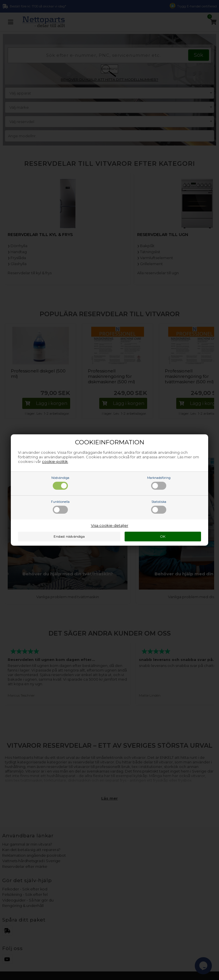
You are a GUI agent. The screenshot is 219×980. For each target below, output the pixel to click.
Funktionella (60, 507)
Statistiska (159, 507)
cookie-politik (55, 461)
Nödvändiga (60, 483)
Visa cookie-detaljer (110, 525)
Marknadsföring (159, 483)
